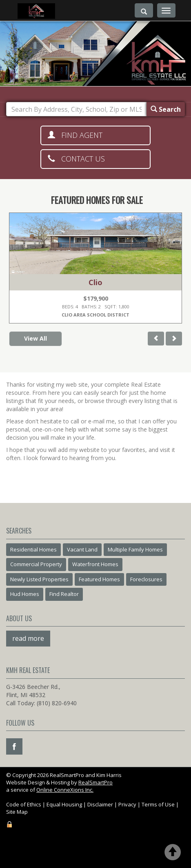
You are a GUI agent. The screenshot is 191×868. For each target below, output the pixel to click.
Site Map (17, 812)
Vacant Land (82, 549)
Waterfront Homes (95, 564)
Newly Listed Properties (39, 579)
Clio (95, 282)
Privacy (127, 804)
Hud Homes (25, 594)
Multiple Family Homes (135, 549)
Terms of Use (158, 804)
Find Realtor (64, 594)
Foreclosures (146, 579)
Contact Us (76, 159)
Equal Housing (64, 804)
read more (28, 638)
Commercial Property (36, 564)
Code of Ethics (24, 804)
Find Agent (75, 135)
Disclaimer (100, 804)
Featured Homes (99, 579)
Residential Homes (33, 549)
